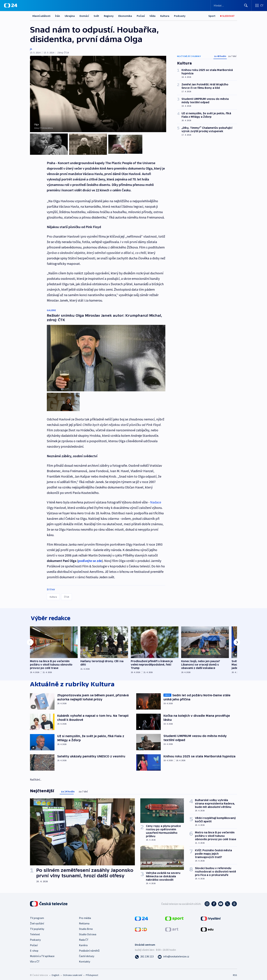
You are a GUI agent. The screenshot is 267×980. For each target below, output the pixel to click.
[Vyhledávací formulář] (231, 5)
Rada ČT (84, 937)
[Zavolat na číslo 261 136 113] (144, 954)
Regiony (109, 16)
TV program (37, 915)
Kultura (165, 16)
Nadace (156, 498)
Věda (152, 16)
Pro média (85, 915)
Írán (58, 16)
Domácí (84, 16)
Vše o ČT (35, 959)
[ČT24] (11, 5)
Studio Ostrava (88, 932)
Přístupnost (92, 972)
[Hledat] (246, 5)
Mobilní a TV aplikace (42, 953)
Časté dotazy (87, 953)
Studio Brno (86, 926)
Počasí (141, 16)
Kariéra (83, 942)
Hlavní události (41, 16)
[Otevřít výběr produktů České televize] (259, 5)
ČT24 (66, 593)
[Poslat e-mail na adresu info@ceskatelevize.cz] (173, 954)
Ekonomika (125, 16)
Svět (96, 16)
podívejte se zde (90, 557)
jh (31, 49)
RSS (235, 972)
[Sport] (212, 16)
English (55, 972)
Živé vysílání (37, 921)
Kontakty (85, 959)
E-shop (34, 948)
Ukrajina (70, 16)
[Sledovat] (227, 16)
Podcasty (180, 16)
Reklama (84, 921)
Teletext (35, 932)
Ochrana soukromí (73, 972)
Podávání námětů (89, 948)
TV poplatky (37, 926)
